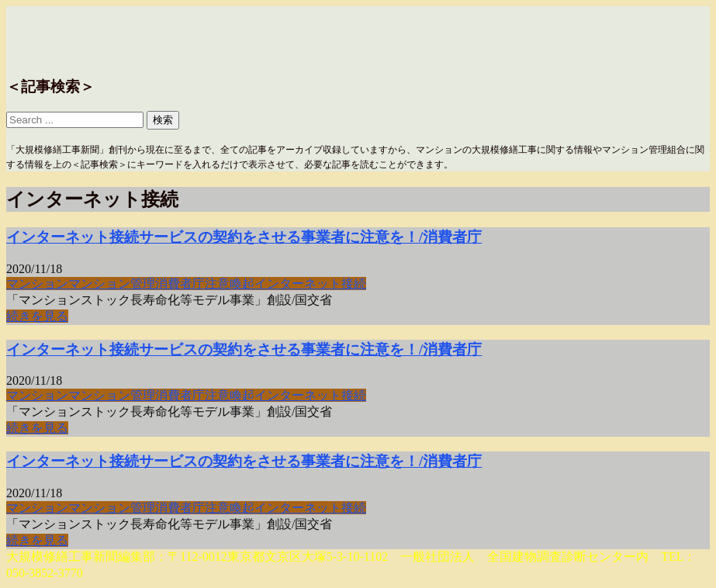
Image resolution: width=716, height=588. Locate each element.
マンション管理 (112, 284)
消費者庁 (180, 284)
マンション (37, 284)
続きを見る (37, 316)
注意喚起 (230, 284)
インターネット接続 (310, 284)
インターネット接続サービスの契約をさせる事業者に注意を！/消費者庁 (244, 237)
